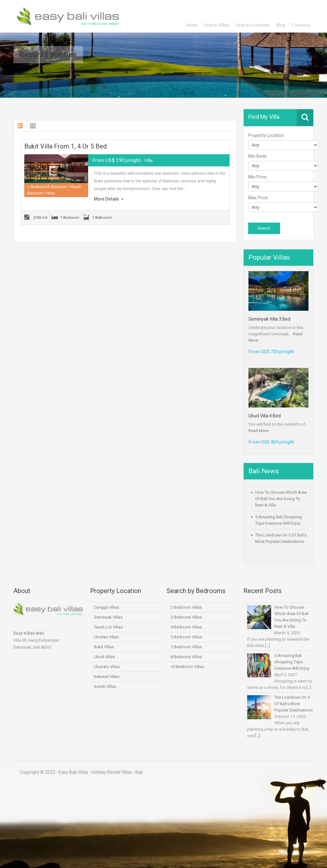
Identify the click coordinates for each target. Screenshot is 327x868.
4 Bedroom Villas (186, 627)
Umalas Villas (106, 637)
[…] (267, 646)
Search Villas (217, 25)
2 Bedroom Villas (186, 607)
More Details (109, 199)
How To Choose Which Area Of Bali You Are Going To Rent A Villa (281, 499)
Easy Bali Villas (68, 16)
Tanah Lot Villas (108, 627)
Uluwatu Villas (107, 667)
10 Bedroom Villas (187, 667)
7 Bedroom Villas (186, 647)
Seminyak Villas (108, 617)
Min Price (257, 177)
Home (192, 25)
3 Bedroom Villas (186, 617)
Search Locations (253, 25)
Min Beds (257, 156)
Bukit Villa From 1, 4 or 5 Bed (65, 146)
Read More (259, 431)
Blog (281, 25)
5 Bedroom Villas (186, 637)
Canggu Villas (106, 607)
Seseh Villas (105, 686)
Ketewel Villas (107, 677)
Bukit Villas (104, 647)
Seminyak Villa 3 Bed (269, 319)
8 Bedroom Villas (186, 657)
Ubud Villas (104, 657)
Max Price (258, 198)
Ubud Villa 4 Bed (265, 416)
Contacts (301, 25)
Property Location (266, 135)
